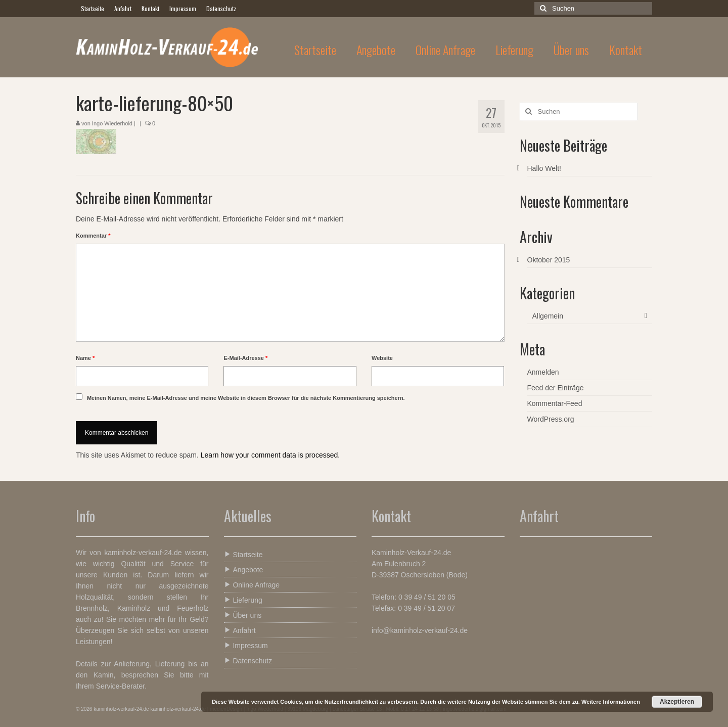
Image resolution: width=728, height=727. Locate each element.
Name (85, 358)
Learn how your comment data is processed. (270, 455)
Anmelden (543, 372)
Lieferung (243, 600)
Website (382, 358)
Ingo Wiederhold (112, 123)
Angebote (244, 570)
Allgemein (548, 316)
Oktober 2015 (549, 260)
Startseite (243, 554)
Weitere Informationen (611, 702)
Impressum (246, 645)
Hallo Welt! (544, 168)
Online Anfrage (252, 585)
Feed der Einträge (556, 388)
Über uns (243, 615)
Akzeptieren (677, 702)
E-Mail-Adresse (245, 358)
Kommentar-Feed (555, 403)
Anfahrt (240, 630)
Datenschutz (248, 661)
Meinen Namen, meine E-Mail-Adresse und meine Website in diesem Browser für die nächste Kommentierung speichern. (246, 398)
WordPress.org (551, 419)
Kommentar (93, 236)
